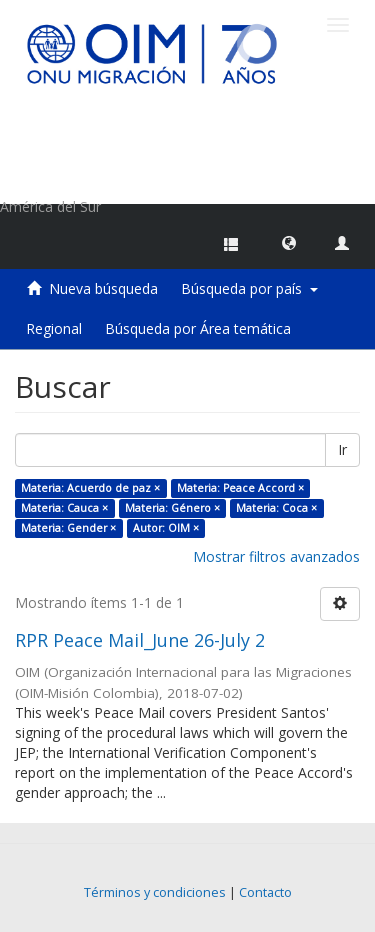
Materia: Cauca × (64, 508)
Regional (54, 328)
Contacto (265, 892)
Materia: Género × (172, 508)
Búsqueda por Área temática (198, 328)
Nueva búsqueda (103, 288)
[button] (289, 242)
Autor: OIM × (166, 528)
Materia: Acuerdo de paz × (90, 488)
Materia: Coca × (276, 508)
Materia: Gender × (68, 528)
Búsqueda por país (249, 288)
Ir (342, 449)
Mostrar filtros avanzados (276, 556)
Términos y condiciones (155, 892)
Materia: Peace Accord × (240, 488)
